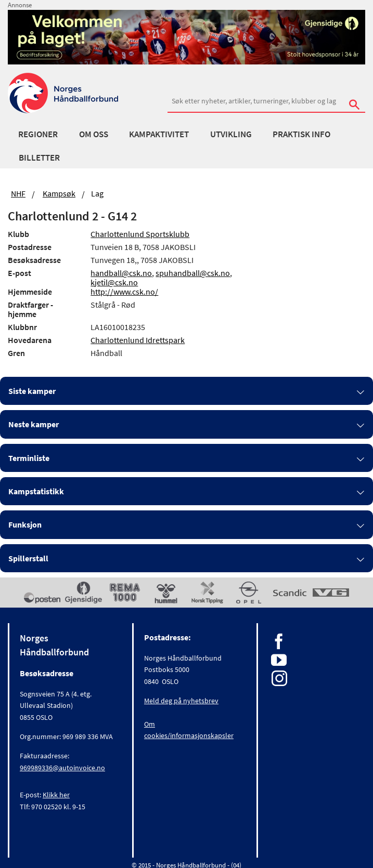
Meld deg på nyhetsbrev (181, 701)
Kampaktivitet (159, 134)
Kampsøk (59, 193)
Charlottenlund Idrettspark (138, 340)
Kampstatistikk (36, 491)
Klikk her (56, 795)
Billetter (39, 157)
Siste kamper (32, 391)
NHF (18, 193)
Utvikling (231, 134)
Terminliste (29, 458)
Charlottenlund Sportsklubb (140, 234)
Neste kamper (34, 424)
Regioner (38, 134)
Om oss (94, 134)
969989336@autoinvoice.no (62, 768)
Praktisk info (301, 134)
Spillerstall (28, 558)
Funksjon (25, 524)
